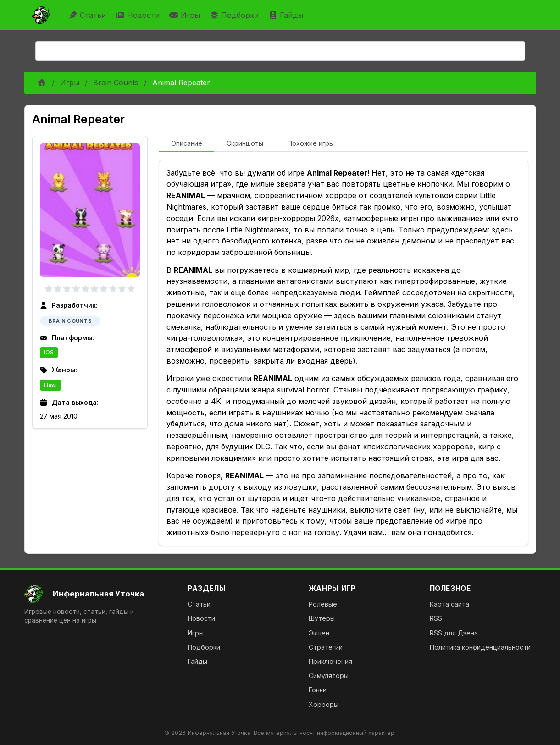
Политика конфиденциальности (480, 647)
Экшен (319, 633)
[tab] (186, 144)
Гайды (287, 15)
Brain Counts (116, 83)
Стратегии (326, 647)
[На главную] (99, 594)
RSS (436, 618)
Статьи (88, 15)
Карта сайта (449, 604)
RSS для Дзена (454, 633)
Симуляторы (329, 676)
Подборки (235, 15)
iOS (49, 352)
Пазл (50, 385)
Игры (186, 15)
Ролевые (323, 604)
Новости (139, 15)
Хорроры (324, 704)
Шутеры (322, 618)
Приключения (330, 661)
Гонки (318, 690)
